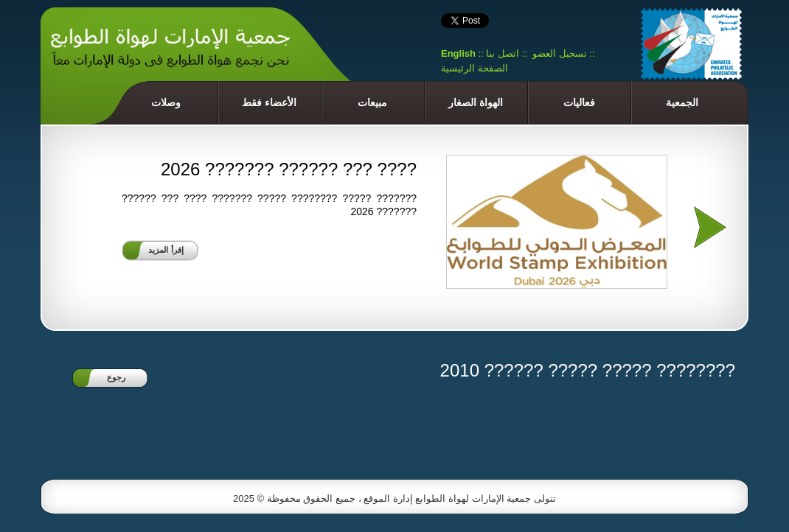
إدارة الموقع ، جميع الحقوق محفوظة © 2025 (324, 498)
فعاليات (579, 102)
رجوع (116, 377)
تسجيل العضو (560, 53)
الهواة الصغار (476, 102)
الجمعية (682, 102)
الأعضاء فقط (269, 102)
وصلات (166, 102)
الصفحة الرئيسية (475, 68)
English (458, 53)
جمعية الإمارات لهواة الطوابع (473, 498)
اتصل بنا (503, 53)
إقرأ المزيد (166, 250)
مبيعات (372, 102)
